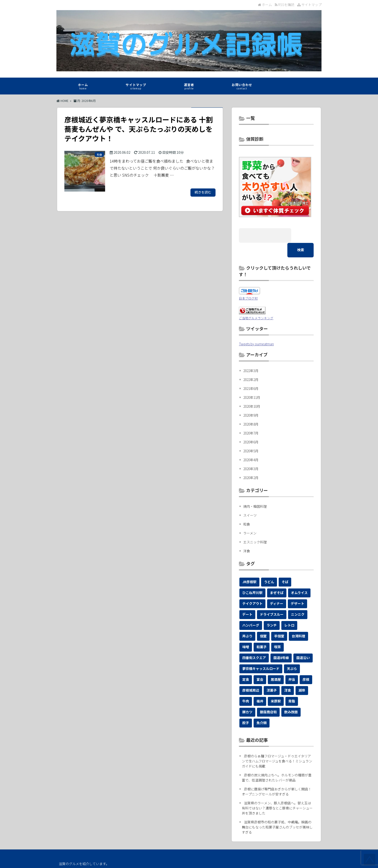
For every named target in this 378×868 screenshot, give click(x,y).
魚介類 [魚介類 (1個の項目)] (262, 708)
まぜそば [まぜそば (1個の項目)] (277, 578)
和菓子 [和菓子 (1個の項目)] (262, 632)
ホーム (265, 5)
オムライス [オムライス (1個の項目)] (299, 578)
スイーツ (250, 501)
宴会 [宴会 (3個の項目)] (260, 665)
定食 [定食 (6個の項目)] (246, 665)
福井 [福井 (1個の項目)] (260, 686)
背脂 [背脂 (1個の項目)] (292, 686)
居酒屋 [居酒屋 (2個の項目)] (276, 665)
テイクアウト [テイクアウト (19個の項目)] (252, 589)
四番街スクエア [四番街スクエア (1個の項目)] (254, 643)
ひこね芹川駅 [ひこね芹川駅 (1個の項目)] (252, 578)
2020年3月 (251, 454)
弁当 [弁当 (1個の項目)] (292, 665)
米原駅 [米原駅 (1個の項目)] (276, 686)
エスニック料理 (255, 527)
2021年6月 (251, 374)
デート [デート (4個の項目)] (247, 600)
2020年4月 (251, 445)
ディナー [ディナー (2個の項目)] (277, 589)
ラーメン (250, 518)
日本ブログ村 (248, 284)
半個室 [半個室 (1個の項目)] (279, 621)
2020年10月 (252, 392)
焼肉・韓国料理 (255, 492)
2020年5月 (251, 436)
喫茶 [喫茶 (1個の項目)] (277, 632)
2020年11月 (252, 383)
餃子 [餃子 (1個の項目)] (246, 708)
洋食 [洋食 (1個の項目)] (288, 675)
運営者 (189, 87)
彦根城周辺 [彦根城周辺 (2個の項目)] (251, 675)
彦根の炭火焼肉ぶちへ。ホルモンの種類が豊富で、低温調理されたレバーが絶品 (277, 763)
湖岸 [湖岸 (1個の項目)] (302, 675)
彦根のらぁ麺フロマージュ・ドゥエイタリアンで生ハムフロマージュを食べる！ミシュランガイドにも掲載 (277, 746)
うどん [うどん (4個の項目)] (269, 567)
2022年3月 (251, 356)
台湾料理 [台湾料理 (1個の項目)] (298, 621)
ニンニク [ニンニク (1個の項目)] (298, 600)
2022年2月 (251, 365)
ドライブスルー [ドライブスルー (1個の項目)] (272, 600)
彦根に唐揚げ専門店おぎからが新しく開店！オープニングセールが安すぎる (277, 777)
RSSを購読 (285, 5)
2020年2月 (251, 463)
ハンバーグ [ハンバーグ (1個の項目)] (251, 610)
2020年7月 (251, 418)
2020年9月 (251, 401)
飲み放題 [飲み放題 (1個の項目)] (291, 697)
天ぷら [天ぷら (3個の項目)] (292, 654)
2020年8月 (251, 409)
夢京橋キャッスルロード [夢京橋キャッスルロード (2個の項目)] (261, 654)
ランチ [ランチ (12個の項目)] (272, 610)
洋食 (247, 536)
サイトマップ (309, 5)
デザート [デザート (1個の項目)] (297, 589)
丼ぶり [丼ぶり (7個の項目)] (247, 621)
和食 (247, 509)
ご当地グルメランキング (256, 303)
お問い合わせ (242, 87)
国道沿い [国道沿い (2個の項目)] (303, 643)
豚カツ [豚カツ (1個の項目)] (247, 697)
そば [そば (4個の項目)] (285, 567)
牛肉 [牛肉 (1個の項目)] (246, 686)
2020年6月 (251, 427)
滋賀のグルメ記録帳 (188, 861)
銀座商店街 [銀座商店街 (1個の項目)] (268, 697)
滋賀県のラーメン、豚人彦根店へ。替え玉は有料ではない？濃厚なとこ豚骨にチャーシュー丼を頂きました (277, 793)
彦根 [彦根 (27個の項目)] (306, 665)
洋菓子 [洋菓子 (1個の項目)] (272, 675)
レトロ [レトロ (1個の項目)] (289, 610)
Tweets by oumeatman (256, 329)
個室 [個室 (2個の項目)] (263, 621)
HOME (62, 101)
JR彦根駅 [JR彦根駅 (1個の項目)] (249, 567)
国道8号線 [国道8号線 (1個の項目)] (281, 643)
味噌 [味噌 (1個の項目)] (246, 632)
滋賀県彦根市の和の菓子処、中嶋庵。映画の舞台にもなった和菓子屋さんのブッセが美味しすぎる (277, 812)
